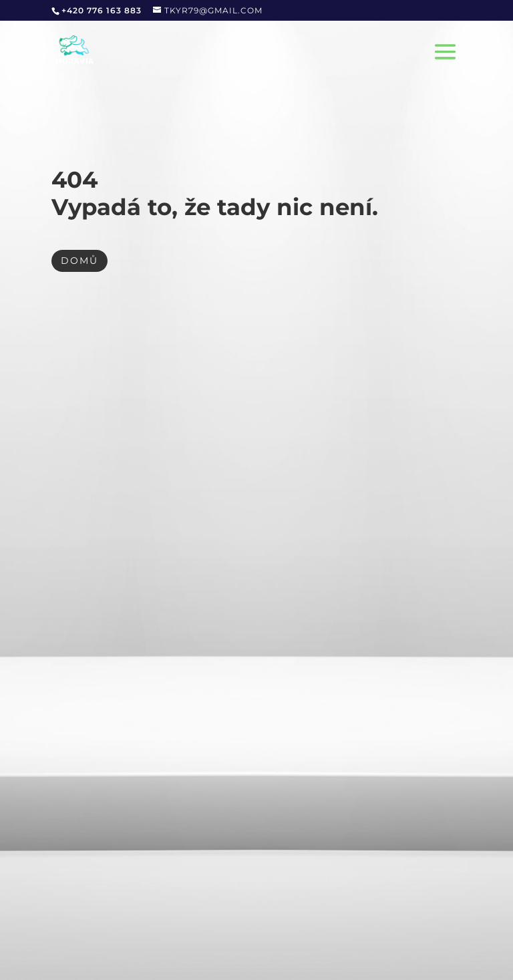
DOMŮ (79, 261)
